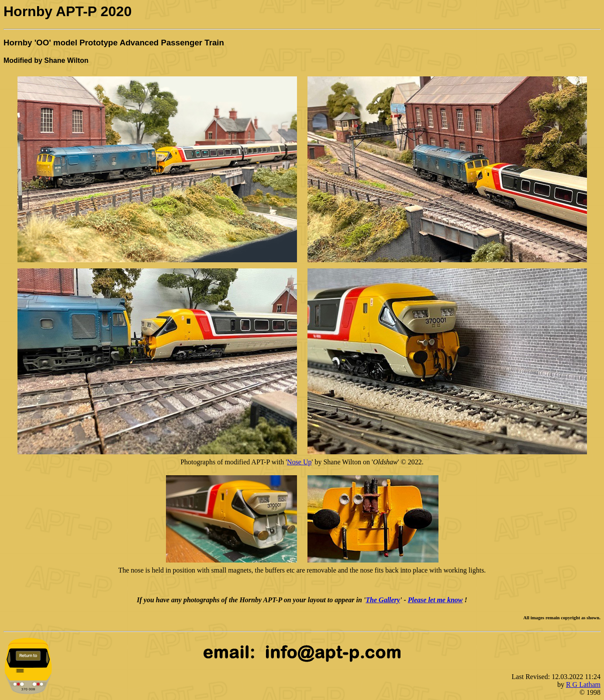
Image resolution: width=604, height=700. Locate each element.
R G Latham (583, 685)
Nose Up (299, 462)
